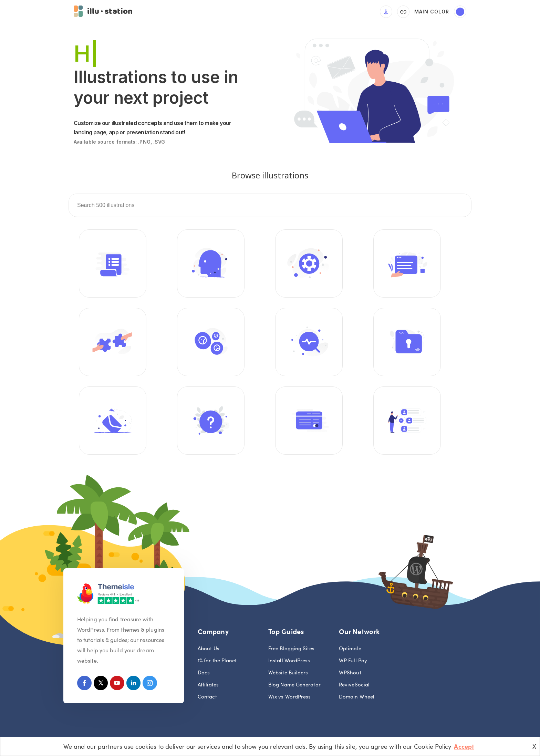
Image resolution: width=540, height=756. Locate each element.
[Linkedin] (138, 685)
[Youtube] (120, 685)
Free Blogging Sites (291, 649)
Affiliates (208, 685)
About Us (209, 649)
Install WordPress (289, 661)
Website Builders (288, 673)
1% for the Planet (217, 661)
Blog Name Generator (294, 685)
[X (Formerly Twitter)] (102, 685)
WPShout (350, 673)
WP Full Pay (353, 661)
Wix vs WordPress (289, 697)
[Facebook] (85, 685)
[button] (103, 12)
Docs (204, 673)
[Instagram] (155, 685)
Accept (464, 746)
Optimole (350, 649)
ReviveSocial (354, 685)
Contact (207, 697)
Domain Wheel (357, 697)
